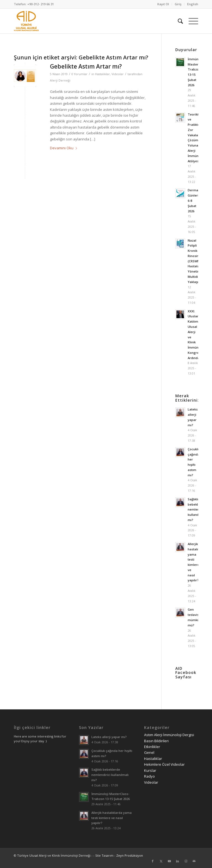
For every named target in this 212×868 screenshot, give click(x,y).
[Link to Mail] (194, 861)
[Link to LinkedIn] (177, 861)
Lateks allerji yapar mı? (109, 737)
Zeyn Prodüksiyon (130, 855)
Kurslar (150, 770)
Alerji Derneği (60, 80)
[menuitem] (163, 4)
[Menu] (191, 21)
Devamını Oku (65, 148)
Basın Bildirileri (156, 741)
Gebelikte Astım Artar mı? (86, 66)
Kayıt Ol (163, 4)
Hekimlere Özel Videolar (164, 764)
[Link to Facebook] (153, 861)
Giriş (178, 4)
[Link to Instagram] (186, 861)
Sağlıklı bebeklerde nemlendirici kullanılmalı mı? (197, 509)
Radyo (149, 776)
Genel (149, 752)
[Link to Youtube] (169, 861)
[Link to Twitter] (161, 861)
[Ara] (178, 21)
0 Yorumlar (79, 74)
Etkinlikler (152, 747)
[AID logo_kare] (26, 21)
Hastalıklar (102, 74)
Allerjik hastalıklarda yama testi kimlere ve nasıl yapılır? (112, 818)
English (193, 4)
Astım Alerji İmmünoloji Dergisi (169, 735)
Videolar (118, 74)
